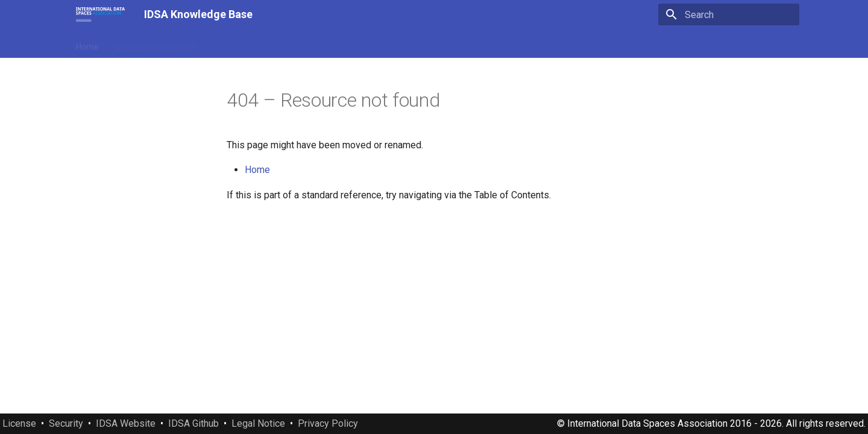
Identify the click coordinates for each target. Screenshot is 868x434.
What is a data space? (155, 44)
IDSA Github (193, 423)
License (19, 423)
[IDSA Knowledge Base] (100, 14)
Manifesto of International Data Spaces (285, 44)
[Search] (729, 14)
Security (66, 423)
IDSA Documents (407, 44)
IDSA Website (126, 423)
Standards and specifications (508, 44)
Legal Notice (258, 423)
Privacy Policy (328, 423)
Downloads (599, 44)
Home (87, 44)
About (646, 44)
